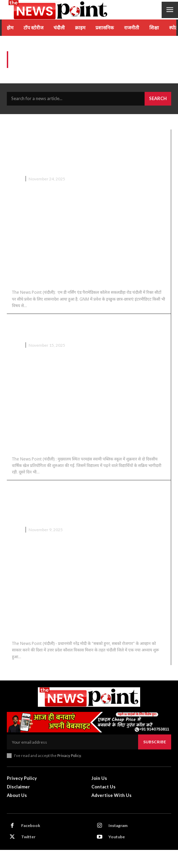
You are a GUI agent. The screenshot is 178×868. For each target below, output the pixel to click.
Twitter (28, 837)
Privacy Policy (69, 755)
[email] (72, 742)
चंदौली (17, 179)
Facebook (31, 825)
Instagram (118, 825)
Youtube (117, 837)
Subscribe (155, 742)
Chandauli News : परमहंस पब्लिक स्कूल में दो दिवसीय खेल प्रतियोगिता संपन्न (80, 328)
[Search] (158, 99)
